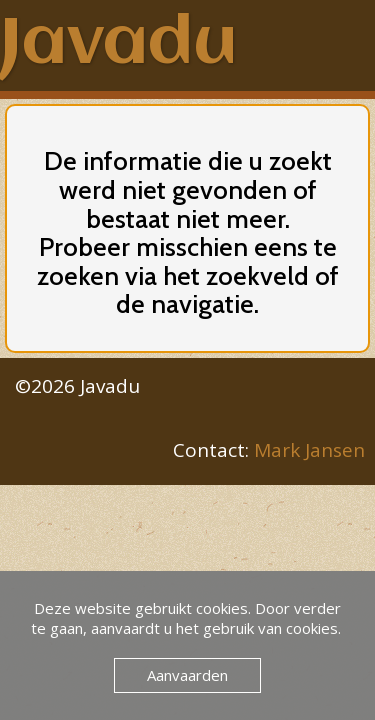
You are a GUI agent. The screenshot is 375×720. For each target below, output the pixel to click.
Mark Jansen (309, 450)
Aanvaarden (187, 675)
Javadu (118, 45)
